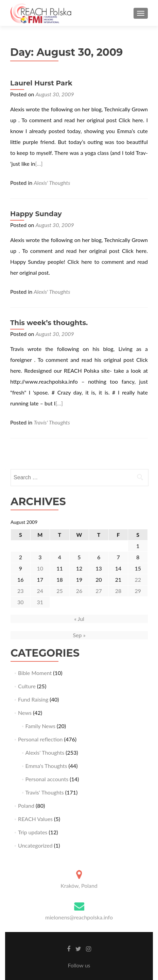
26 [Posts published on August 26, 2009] (79, 591)
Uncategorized (35, 845)
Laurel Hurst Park (41, 83)
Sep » (79, 635)
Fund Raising (33, 699)
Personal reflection (40, 739)
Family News (40, 726)
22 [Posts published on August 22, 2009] (138, 580)
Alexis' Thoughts (52, 183)
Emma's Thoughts (46, 766)
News (25, 713)
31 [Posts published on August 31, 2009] (40, 602)
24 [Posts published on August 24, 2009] (40, 591)
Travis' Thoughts (52, 422)
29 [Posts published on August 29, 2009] (138, 591)
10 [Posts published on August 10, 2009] (40, 568)
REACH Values (35, 819)
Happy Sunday (36, 214)
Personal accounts (47, 779)
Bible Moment (35, 673)
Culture (27, 686)
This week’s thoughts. (49, 323)
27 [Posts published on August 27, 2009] (99, 591)
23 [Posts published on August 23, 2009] (21, 591)
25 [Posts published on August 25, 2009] (60, 591)
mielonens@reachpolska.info (79, 917)
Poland (26, 806)
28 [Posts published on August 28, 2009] (118, 591)
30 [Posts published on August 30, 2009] (21, 602)
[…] (39, 164)
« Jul (79, 619)
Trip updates (33, 832)
